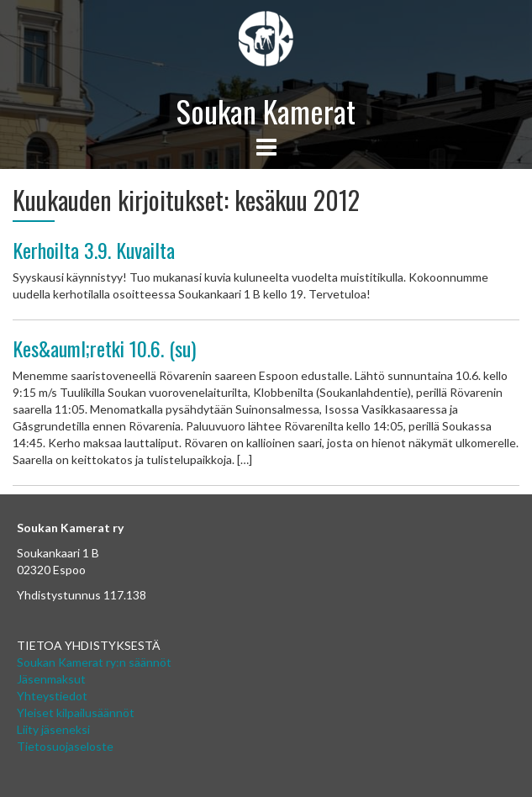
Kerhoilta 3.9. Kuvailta (94, 250)
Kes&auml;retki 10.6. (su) (104, 348)
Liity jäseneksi (53, 729)
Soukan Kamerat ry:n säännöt (94, 662)
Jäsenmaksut (51, 679)
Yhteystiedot (52, 696)
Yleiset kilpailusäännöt (76, 713)
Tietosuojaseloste (65, 746)
